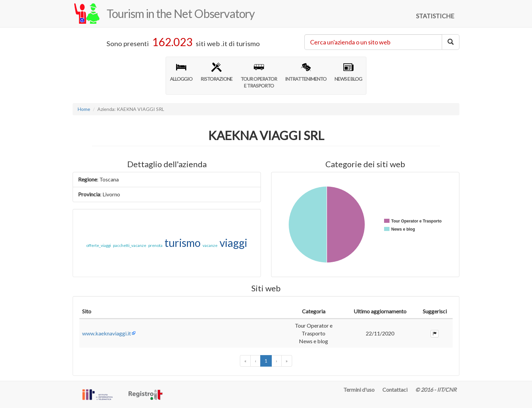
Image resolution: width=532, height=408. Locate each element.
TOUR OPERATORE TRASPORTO (259, 75)
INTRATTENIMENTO (306, 72)
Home (84, 109)
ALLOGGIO (181, 72)
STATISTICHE (435, 16)
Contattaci (395, 390)
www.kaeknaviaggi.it (107, 333)
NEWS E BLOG (348, 72)
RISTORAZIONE (216, 72)
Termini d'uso (359, 390)
